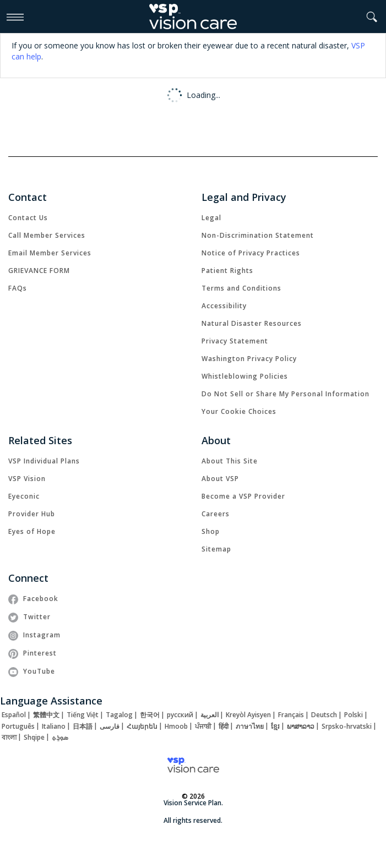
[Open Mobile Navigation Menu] (15, 17)
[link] (28, 218)
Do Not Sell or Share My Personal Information (286, 394)
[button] (372, 17)
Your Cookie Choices (239, 411)
